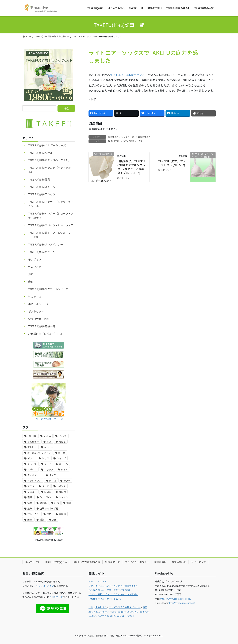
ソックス (49, 469)
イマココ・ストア (45, 586)
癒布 (31, 282)
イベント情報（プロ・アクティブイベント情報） (113, 594)
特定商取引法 (112, 562)
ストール (63, 464)
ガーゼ (62, 453)
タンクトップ (34, 481)
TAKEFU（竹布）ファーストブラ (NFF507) (172, 163)
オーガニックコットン (39, 453)
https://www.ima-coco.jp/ (181, 603)
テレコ (52, 481)
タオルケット (34, 475)
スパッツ (32, 469)
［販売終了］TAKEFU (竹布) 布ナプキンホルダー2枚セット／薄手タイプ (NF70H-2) (131, 167)
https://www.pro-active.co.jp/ (176, 599)
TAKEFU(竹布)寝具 (39, 179)
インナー (49, 447)
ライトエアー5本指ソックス (127, 75)
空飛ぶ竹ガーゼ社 (39, 319)
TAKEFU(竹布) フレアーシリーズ (47, 145)
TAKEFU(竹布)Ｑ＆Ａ (56, 562)
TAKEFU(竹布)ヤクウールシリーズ (48, 289)
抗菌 (30, 503)
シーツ (48, 464)
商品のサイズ (32, 562)
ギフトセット (36, 311)
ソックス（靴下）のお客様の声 (136, 137)
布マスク (63, 497)
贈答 (42, 520)
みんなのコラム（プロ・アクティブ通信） (110, 590)
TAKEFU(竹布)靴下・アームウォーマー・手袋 (49, 235)
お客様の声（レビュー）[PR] (45, 334)
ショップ (61, 458)
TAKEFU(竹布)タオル (40, 153)
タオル (64, 469)
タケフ (52, 475)
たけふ (62, 442)
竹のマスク (35, 267)
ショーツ (32, 464)
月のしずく (101, 607)
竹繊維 (62, 514)
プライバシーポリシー (137, 562)
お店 (49, 442)
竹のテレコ (35, 296)
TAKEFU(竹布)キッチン (42, 252)
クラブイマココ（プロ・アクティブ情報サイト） (113, 586)
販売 (30, 520)
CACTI (130, 616)
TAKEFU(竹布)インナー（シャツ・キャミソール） (51, 204)
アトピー (32, 447)
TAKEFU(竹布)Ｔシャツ (42, 194)
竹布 (49, 514)
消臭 (69, 503)
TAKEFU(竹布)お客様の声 (86, 562)
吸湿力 (62, 492)
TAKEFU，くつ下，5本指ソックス (127, 141)
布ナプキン (35, 259)
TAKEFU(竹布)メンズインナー (46, 244)
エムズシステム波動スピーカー (125, 607)
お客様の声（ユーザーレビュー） (105, 599)
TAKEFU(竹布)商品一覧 (42, 326)
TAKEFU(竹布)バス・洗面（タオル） (50, 160)
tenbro (47, 436)
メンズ (45, 486)
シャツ (45, 458)
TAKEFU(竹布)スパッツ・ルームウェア (51, 225)
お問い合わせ (179, 562)
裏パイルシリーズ (39, 304)
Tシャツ (63, 436)
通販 (54, 520)
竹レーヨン (33, 514)
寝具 (30, 497)
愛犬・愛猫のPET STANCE (125, 612)
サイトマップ (198, 562)
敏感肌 (43, 503)
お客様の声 (113, 137)
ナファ (67, 481)
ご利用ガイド (56, 597)
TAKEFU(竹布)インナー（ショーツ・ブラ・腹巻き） (51, 216)
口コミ (48, 492)
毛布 (57, 503)
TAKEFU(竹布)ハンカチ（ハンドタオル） (50, 170)
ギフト (31, 458)
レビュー (32, 492)
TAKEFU (32, 436)
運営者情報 (160, 562)
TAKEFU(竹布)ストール (42, 187)
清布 (31, 274)
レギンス (61, 486)
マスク (31, 486)
